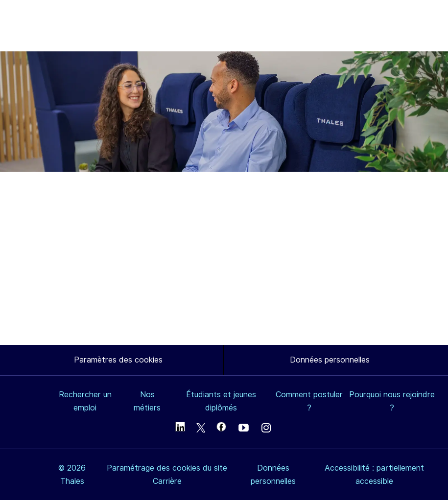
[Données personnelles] (330, 360)
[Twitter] (201, 429)
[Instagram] (266, 429)
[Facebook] (221, 427)
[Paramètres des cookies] (118, 360)
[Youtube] (243, 429)
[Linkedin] (180, 427)
